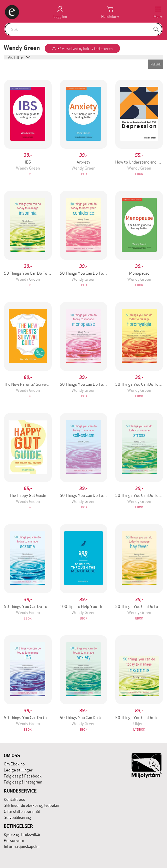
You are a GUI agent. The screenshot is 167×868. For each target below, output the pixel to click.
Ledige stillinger (18, 770)
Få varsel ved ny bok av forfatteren (85, 48)
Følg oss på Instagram (23, 782)
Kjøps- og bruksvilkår (22, 834)
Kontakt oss (14, 799)
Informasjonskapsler (22, 846)
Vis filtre (16, 57)
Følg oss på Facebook (23, 776)
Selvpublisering (17, 817)
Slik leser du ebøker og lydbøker (32, 805)
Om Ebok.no (14, 764)
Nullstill (155, 64)
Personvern (14, 840)
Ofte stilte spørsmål (22, 811)
